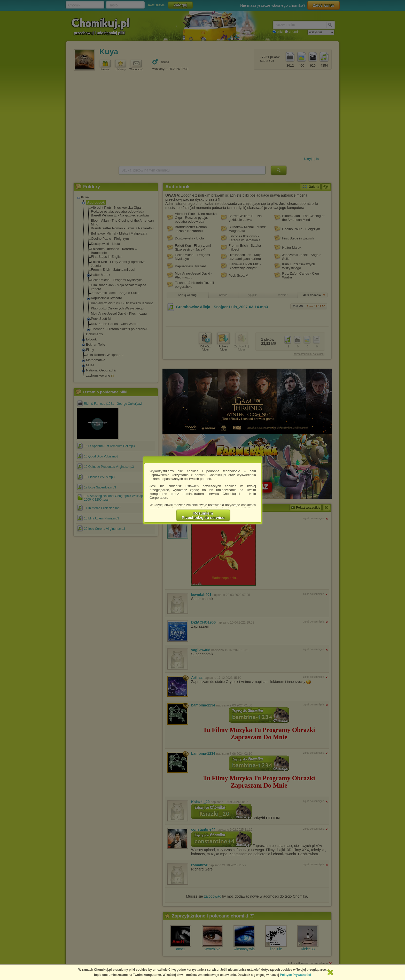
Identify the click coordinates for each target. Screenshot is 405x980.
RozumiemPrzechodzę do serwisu (203, 515)
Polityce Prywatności (295, 975)
